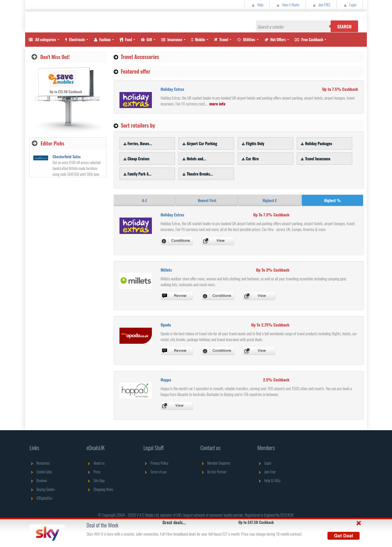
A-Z (144, 200)
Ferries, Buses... (137, 143)
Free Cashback (309, 39)
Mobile (198, 39)
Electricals (75, 39)
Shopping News (100, 489)
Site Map (96, 480)
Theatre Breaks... (197, 174)
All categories (42, 39)
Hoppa (166, 380)
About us (96, 463)
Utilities (246, 39)
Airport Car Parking (199, 143)
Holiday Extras (172, 89)
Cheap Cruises (136, 159)
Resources (40, 463)
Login (349, 5)
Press (93, 472)
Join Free (266, 472)
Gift (147, 39)
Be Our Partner (213, 472)
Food (126, 39)
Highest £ (270, 200)
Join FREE (321, 5)
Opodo (166, 325)
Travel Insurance (315, 159)
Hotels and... (194, 159)
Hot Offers (275, 39)
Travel (221, 39)
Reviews (38, 480)
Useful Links (41, 472)
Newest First (207, 200)
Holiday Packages (316, 143)
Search (344, 26)
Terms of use (155, 472)
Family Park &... (137, 174)
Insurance (172, 39)
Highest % (332, 200)
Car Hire (250, 159)
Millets (166, 270)
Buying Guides (42, 489)
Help (257, 5)
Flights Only (252, 143)
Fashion (102, 39)
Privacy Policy (156, 463)
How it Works (288, 5)
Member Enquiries (215, 463)
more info (217, 104)
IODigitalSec (41, 498)
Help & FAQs (269, 480)
